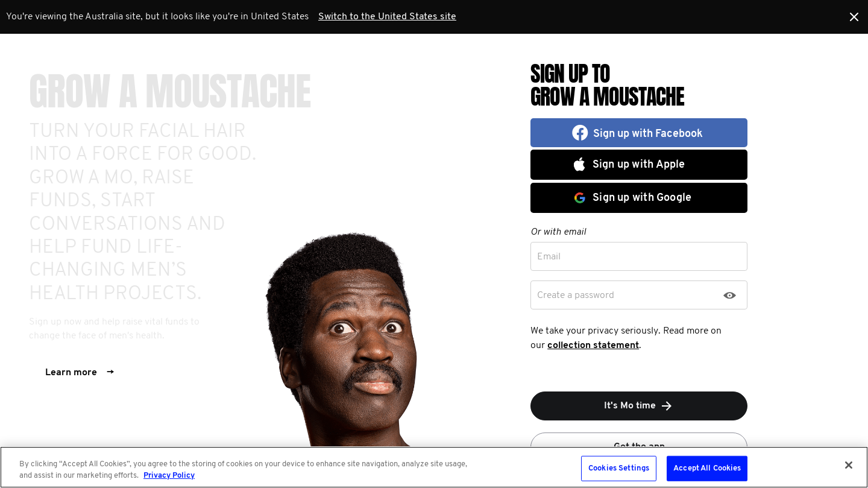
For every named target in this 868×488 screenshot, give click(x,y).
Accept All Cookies (707, 468)
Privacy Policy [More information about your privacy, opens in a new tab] (169, 476)
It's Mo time (639, 406)
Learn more (80, 373)
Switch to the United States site (387, 17)
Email (549, 257)
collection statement (593, 346)
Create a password (576, 296)
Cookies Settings (619, 468)
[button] (639, 133)
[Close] (849, 465)
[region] (434, 467)
